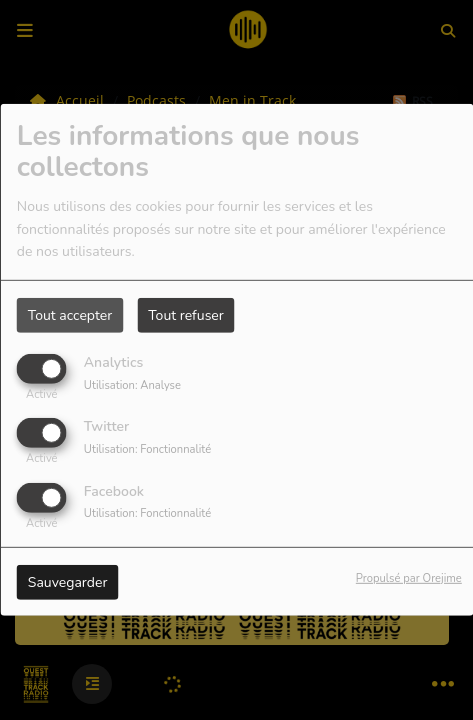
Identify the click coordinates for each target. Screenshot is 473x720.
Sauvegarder (68, 581)
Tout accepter (70, 315)
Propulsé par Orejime (409, 577)
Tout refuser (186, 315)
